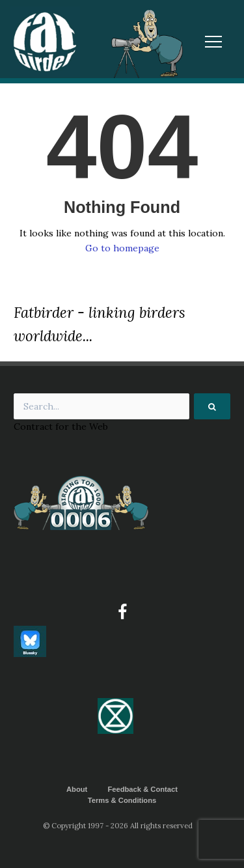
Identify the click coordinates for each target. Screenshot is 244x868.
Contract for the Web (61, 427)
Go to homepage (122, 248)
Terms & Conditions (122, 800)
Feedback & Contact (142, 789)
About (77, 789)
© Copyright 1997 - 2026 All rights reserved (118, 826)
